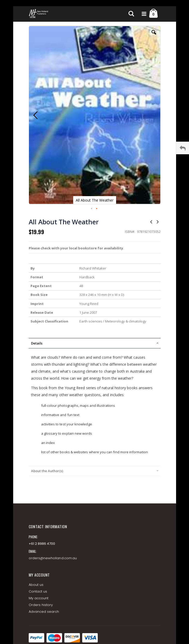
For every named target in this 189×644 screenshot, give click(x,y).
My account (39, 598)
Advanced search (44, 612)
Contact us (38, 591)
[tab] (95, 343)
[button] (154, 36)
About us (36, 585)
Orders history (41, 605)
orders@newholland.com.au (53, 558)
